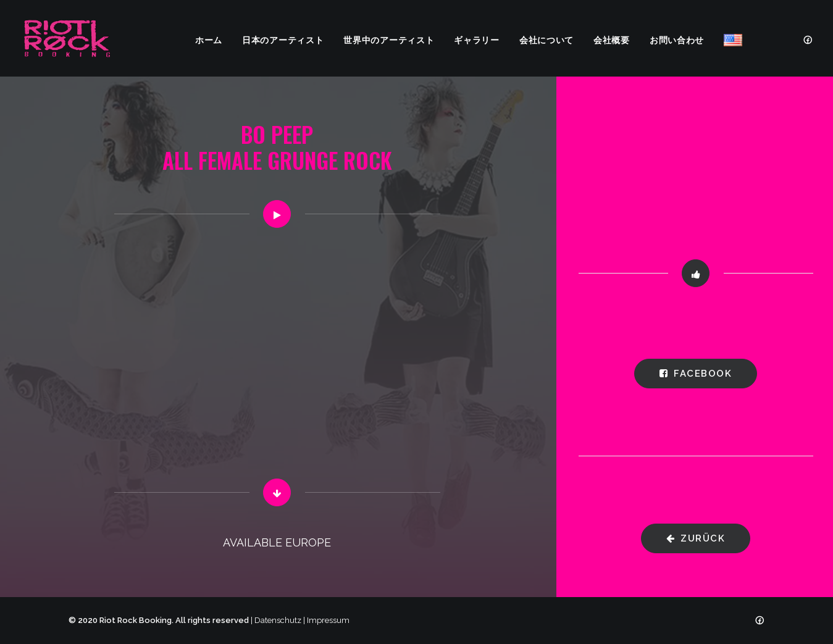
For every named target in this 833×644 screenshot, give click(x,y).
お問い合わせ (677, 39)
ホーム (209, 39)
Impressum (328, 620)
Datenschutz (278, 620)
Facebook (696, 374)
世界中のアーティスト (389, 39)
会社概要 (612, 39)
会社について (546, 39)
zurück (696, 538)
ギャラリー (477, 39)
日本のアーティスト (283, 39)
